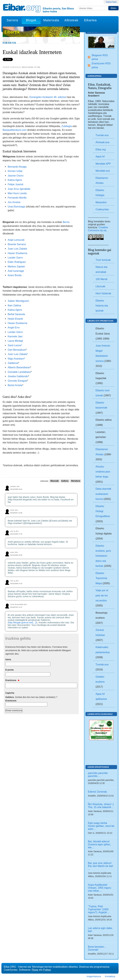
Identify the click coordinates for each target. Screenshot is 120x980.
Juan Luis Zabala (17, 249)
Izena (8, 659)
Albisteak (71, 20)
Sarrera (12, 20)
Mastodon (101, 202)
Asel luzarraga (16, 271)
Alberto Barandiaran (19, 367)
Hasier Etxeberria (17, 253)
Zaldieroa (13, 363)
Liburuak (100, 286)
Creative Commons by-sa (98, 229)
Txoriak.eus (102, 135)
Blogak (31, 20)
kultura (65, 481)
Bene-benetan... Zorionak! (97, 948)
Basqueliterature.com (15, 130)
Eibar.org (101, 149)
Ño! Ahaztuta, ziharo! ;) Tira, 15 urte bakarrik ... (101, 806)
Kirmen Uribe (15, 171)
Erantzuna (12, 680)
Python (47, 970)
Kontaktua (110, 976)
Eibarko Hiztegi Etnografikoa (103, 511)
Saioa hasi (111, 2)
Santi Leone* (15, 345)
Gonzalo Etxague (17, 381)
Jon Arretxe (14, 202)
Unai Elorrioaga (16, 207)
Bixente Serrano (17, 244)
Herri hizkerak (103, 293)
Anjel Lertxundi (16, 240)
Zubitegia (67, 126)
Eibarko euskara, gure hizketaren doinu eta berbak (103, 556)
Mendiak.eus (103, 171)
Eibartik (10, 43)
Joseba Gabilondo (18, 376)
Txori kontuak (103, 260)
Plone (35, 970)
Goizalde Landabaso (19, 372)
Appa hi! (100, 156)
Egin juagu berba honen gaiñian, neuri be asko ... (101, 826)
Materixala (51, 20)
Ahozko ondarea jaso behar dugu (103, 472)
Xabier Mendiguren (18, 301)
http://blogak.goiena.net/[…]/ (22, 623)
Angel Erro (14, 327)
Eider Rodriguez (17, 262)
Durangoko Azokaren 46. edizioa (48, 97)
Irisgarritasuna (94, 976)
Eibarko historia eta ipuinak (102, 306)
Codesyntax (102, 209)
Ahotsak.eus (102, 142)
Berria (66, 222)
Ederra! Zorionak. (98, 792)
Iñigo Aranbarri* (16, 359)
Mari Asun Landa (17, 193)
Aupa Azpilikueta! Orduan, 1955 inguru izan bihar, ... (100, 888)
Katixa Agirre (15, 180)
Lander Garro (15, 258)
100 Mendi (101, 279)
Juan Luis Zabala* (18, 354)
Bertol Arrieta (15, 385)
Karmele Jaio (15, 336)
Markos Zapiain (16, 266)
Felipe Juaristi (15, 184)
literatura (76, 481)
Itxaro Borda (15, 275)
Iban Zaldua (14, 305)
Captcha (10, 693)
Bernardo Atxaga (17, 167)
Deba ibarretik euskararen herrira (103, 494)
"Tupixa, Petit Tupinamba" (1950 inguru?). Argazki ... (99, 909)
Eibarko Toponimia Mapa (101, 578)
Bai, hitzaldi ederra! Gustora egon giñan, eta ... (99, 844)
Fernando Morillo (17, 198)
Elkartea (90, 20)
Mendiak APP (103, 164)
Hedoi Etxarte (15, 319)
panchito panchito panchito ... (98, 775)
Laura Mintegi (15, 341)
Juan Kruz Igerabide (19, 189)
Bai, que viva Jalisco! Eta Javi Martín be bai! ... (101, 866)
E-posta (9, 670)
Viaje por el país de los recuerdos (102, 595)
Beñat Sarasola (16, 314)
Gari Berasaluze (17, 350)
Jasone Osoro (16, 176)
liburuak (55, 481)
